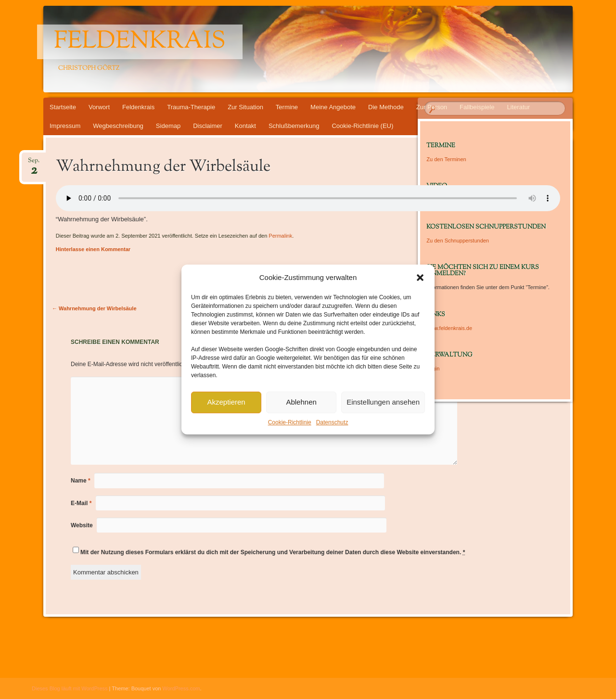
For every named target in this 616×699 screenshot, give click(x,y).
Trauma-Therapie (191, 107)
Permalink (280, 236)
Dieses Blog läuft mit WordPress (70, 688)
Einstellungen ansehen (383, 402)
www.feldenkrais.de (449, 328)
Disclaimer (208, 126)
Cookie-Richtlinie (290, 422)
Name (81, 481)
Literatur (518, 107)
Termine (287, 107)
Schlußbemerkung (294, 126)
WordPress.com (181, 688)
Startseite (63, 107)
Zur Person (432, 107)
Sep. (34, 163)
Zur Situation (245, 107)
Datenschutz (332, 422)
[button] (420, 278)
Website (82, 525)
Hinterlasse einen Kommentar (93, 249)
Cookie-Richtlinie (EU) (362, 126)
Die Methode (386, 107)
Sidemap (168, 126)
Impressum (65, 126)
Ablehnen (301, 402)
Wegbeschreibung (118, 126)
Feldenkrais (140, 42)
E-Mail (81, 503)
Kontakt (245, 126)
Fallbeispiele (477, 107)
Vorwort (99, 107)
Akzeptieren (226, 402)
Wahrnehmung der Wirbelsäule (94, 308)
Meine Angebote (333, 107)
